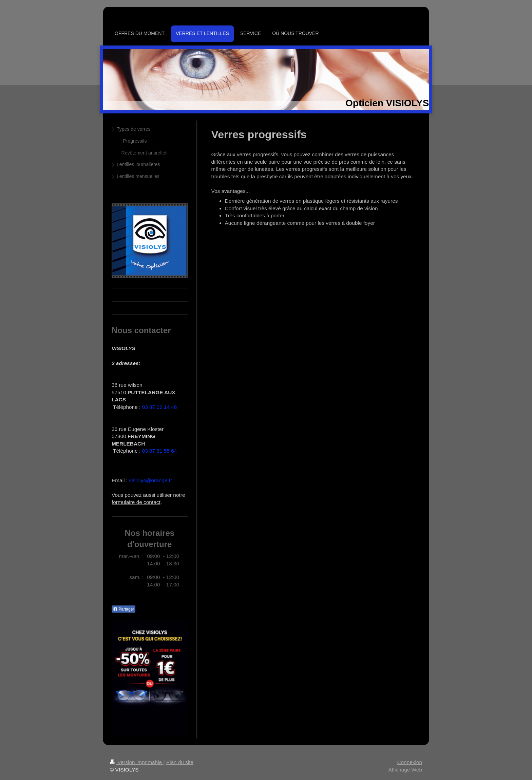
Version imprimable (137, 762)
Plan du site (180, 762)
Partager (123, 609)
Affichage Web (405, 770)
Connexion (410, 762)
